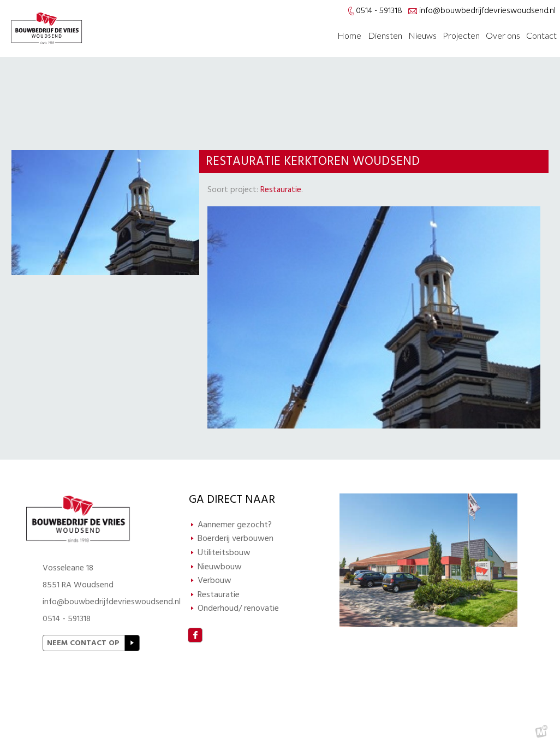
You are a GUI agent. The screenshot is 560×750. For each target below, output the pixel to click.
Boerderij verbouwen (236, 538)
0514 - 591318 (67, 619)
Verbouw (215, 580)
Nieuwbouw (220, 567)
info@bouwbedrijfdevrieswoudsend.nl (487, 11)
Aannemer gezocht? (235, 525)
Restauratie (281, 190)
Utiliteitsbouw (224, 552)
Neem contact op (83, 643)
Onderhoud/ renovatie (238, 608)
